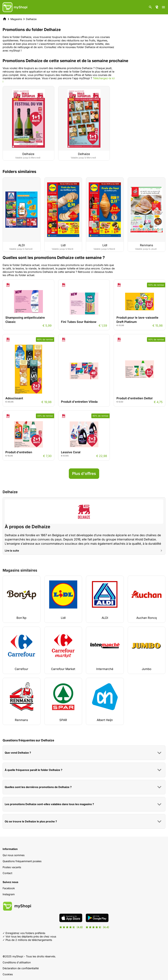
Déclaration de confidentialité (21, 968)
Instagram (9, 894)
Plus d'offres (84, 474)
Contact (7, 873)
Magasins (16, 19)
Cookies (8, 974)
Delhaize (31, 19)
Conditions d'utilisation (17, 962)
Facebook (9, 888)
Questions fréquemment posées (22, 861)
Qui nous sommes (14, 855)
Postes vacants (12, 867)
